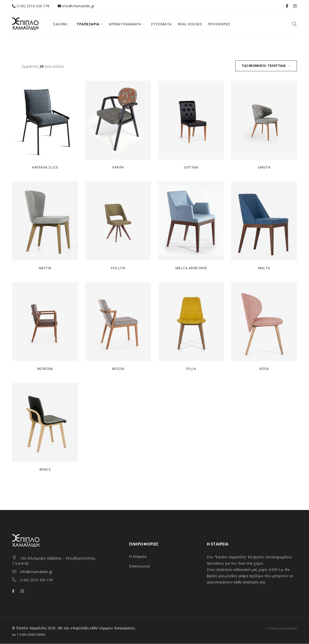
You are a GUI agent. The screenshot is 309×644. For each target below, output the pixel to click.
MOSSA (118, 369)
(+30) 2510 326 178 (36, 580)
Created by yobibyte (283, 628)
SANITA (264, 167)
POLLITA (118, 268)
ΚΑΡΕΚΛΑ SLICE (45, 167)
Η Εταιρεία (138, 557)
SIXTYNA (191, 167)
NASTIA (45, 268)
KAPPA (118, 167)
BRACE (45, 470)
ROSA (264, 369)
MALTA (264, 268)
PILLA (191, 369)
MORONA (45, 369)
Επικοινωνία (140, 566)
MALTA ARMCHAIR (191, 268)
